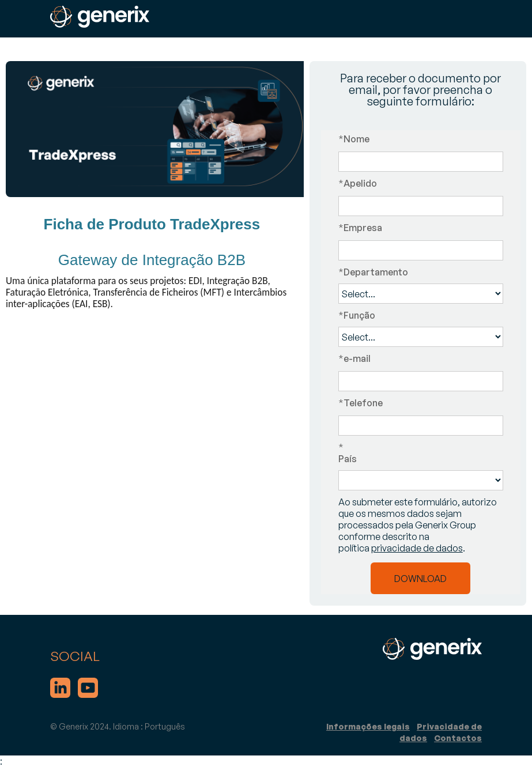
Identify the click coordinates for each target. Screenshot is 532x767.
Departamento (373, 272)
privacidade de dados (417, 548)
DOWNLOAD (420, 579)
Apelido (358, 183)
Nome (354, 139)
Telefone (361, 403)
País (421, 453)
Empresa (360, 228)
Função (357, 315)
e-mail (354, 358)
